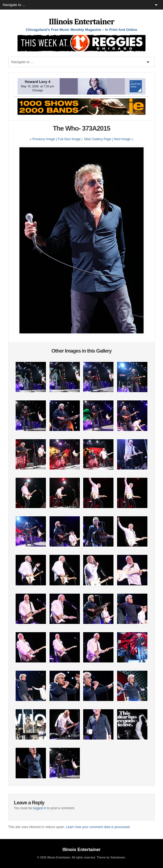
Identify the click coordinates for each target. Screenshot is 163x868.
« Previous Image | (44, 139)
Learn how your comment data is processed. (98, 827)
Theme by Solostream (111, 857)
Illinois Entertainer (81, 22)
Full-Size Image (69, 139)
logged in (40, 808)
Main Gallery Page (98, 139)
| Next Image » (123, 139)
